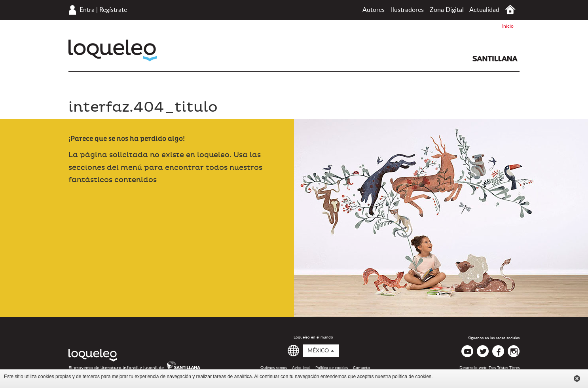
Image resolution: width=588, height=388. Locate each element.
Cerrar (577, 378)
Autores (374, 10)
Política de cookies (332, 368)
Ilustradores (407, 10)
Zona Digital (447, 10)
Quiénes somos (274, 368)
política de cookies (412, 377)
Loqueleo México (113, 50)
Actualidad (484, 10)
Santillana (495, 59)
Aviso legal (301, 368)
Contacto (361, 368)
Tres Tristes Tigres (504, 368)
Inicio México (510, 10)
